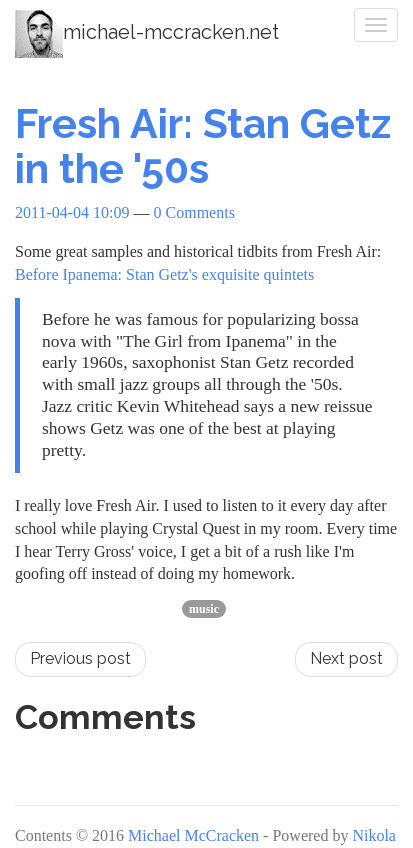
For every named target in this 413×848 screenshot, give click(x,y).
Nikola (374, 835)
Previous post (80, 658)
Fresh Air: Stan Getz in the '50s (203, 146)
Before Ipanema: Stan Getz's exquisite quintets (164, 274)
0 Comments (194, 212)
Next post (346, 658)
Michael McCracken (193, 835)
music (204, 609)
